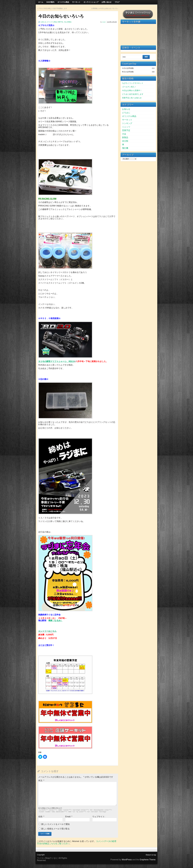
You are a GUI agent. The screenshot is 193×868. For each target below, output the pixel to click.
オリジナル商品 (52, 22)
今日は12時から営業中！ (132, 90)
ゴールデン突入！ (129, 87)
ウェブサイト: (99, 817)
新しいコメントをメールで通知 (55, 824)
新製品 (69, 22)
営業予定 (60, 22)
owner (104, 22)
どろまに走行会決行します (133, 94)
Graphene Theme (147, 860)
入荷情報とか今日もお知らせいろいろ (104, 8)
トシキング (127, 123)
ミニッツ (126, 127)
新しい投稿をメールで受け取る (55, 829)
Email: (69, 817)
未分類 (125, 141)
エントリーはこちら (47, 631)
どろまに (126, 113)
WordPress (127, 860)
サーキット (127, 120)
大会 (65, 22)
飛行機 (125, 148)
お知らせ (44, 22)
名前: (41, 817)
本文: (41, 781)
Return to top (151, 855)
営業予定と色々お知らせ (132, 98)
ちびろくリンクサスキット (133, 83)
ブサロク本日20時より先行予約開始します (53, 8)
